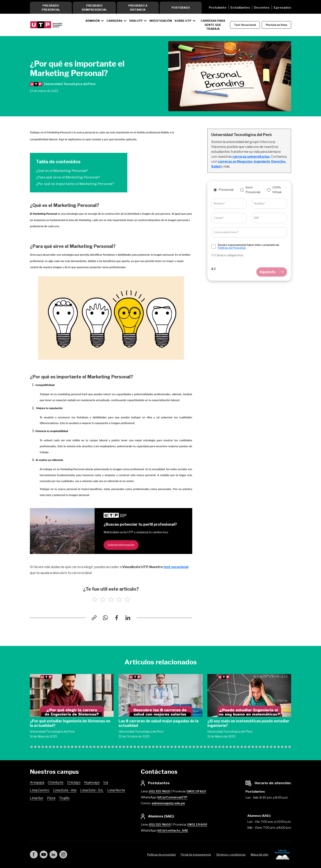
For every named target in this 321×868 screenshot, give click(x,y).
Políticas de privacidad (161, 854)
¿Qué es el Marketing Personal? (62, 171)
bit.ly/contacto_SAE (173, 831)
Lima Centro (40, 790)
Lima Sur (37, 798)
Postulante (218, 8)
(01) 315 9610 (159, 791)
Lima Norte (116, 790)
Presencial (226, 190)
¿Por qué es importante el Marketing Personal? (75, 184)
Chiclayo (74, 782)
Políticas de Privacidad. (232, 248)
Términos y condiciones (231, 854)
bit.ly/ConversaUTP (172, 797)
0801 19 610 (196, 791)
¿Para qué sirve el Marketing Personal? (68, 177)
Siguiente (272, 272)
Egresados (282, 8)
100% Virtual (277, 190)
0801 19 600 (197, 825)
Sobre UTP (183, 21)
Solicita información (121, 545)
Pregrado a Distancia (138, 8)
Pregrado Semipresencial (94, 8)
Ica (106, 782)
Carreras (114, 21)
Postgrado (181, 8)
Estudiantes (240, 8)
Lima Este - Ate (65, 790)
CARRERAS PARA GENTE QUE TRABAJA (213, 25)
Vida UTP (136, 21)
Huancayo (92, 782)
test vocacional (176, 567)
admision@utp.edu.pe (168, 803)
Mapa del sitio (260, 854)
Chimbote (56, 782)
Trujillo (64, 798)
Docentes (262, 8)
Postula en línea (276, 25)
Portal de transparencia (196, 854)
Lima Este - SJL (92, 790)
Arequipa (37, 782)
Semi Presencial (253, 190)
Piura (51, 798)
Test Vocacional (245, 25)
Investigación (161, 21)
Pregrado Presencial (51, 8)
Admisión (93, 21)
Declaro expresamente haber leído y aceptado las (249, 246)
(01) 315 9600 (160, 825)
